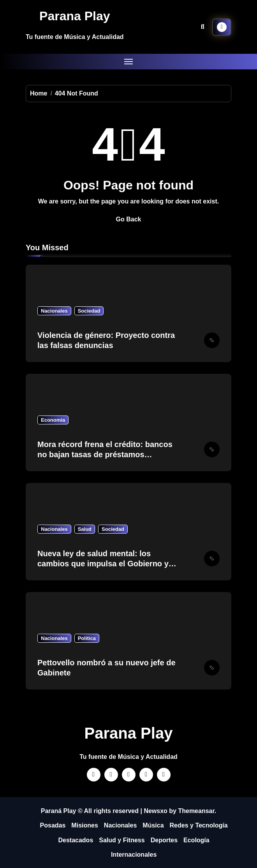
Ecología (196, 840)
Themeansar (196, 811)
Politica (87, 638)
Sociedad (89, 311)
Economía (53, 420)
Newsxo (155, 811)
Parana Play (75, 16)
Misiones (84, 825)
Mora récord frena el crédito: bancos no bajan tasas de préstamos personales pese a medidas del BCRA (107, 454)
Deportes (164, 840)
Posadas (53, 825)
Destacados (76, 840)
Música (153, 825)
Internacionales (134, 855)
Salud (85, 529)
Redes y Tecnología (199, 825)
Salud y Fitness (122, 840)
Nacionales (54, 311)
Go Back (129, 219)
